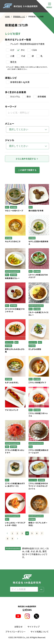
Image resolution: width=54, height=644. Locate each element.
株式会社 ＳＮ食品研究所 (20, 6)
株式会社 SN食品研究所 (27, 579)
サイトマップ (34, 627)
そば (23, 56)
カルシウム (15, 97)
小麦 (12, 56)
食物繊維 (42, 97)
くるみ (34, 50)
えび (12, 50)
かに (23, 50)
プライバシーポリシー (15, 632)
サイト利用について (40, 632)
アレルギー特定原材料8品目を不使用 (27, 44)
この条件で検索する (27, 170)
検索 (41, 590)
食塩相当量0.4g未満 (20, 82)
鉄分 (29, 97)
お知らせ (18, 627)
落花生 (13, 62)
